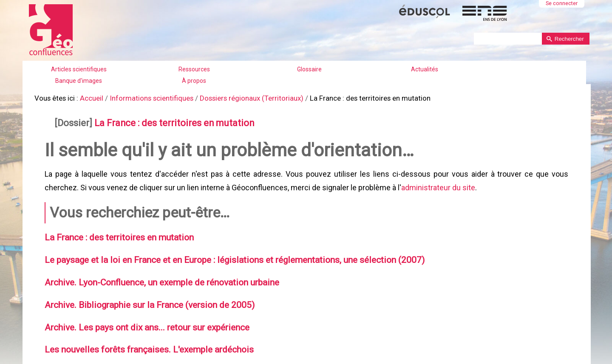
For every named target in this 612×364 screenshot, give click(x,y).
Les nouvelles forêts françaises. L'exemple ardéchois (143, 338)
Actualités (425, 69)
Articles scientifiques (79, 69)
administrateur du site (437, 182)
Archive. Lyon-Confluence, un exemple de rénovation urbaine (156, 273)
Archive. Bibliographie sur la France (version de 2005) (143, 295)
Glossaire (309, 69)
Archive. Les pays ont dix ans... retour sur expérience (141, 316)
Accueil (88, 97)
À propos (194, 81)
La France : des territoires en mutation (165, 121)
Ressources (194, 69)
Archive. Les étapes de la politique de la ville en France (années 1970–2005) (186, 359)
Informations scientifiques (144, 97)
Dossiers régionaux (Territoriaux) (239, 97)
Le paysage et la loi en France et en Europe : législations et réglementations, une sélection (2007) (225, 252)
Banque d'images (79, 81)
